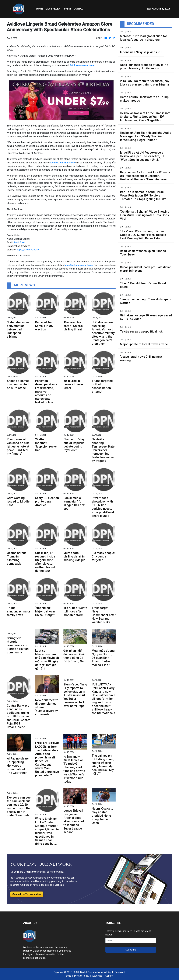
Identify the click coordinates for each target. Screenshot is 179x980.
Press (68, 9)
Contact (109, 976)
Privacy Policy (82, 976)
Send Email (19, 242)
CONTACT (79, 9)
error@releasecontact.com (79, 265)
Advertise (97, 976)
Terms (68, 976)
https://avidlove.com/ (28, 250)
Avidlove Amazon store (82, 65)
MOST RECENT (54, 9)
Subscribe (131, 950)
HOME (40, 9)
